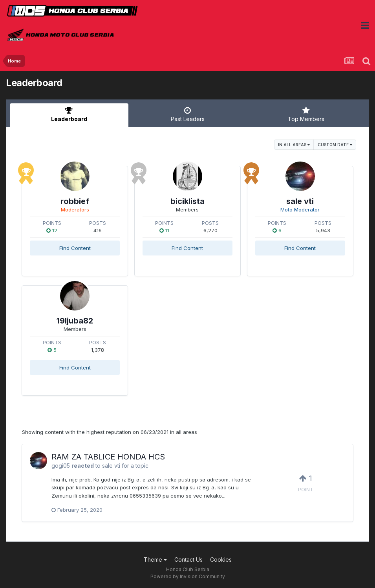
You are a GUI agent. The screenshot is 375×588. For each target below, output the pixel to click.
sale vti (300, 201)
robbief (75, 201)
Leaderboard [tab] (69, 114)
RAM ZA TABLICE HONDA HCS (108, 457)
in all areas (294, 145)
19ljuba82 (75, 321)
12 (52, 230)
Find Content (75, 248)
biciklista (187, 201)
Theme (155, 560)
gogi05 (61, 466)
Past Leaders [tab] (188, 114)
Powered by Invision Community (188, 576)
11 (164, 230)
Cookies (221, 560)
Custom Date (335, 145)
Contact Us (188, 560)
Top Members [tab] (306, 114)
